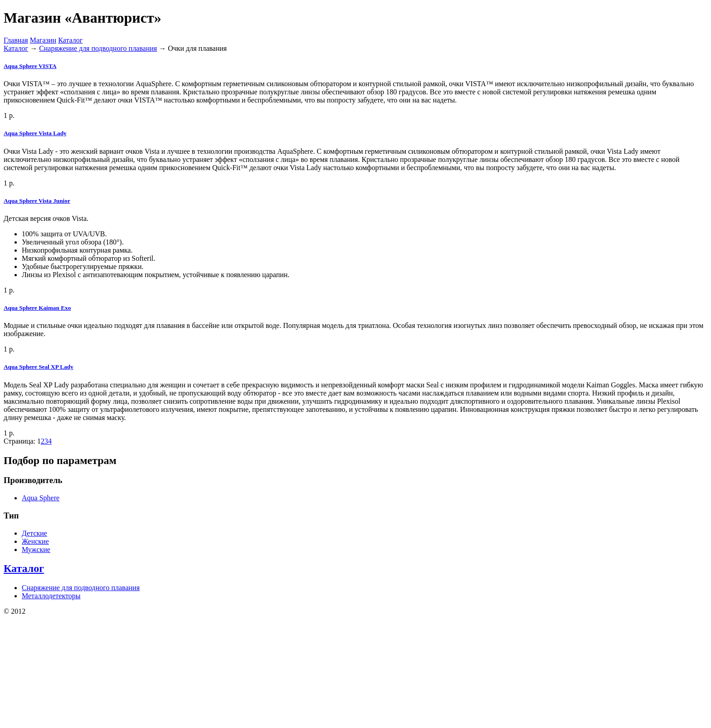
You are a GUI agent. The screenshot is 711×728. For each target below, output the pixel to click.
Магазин (43, 40)
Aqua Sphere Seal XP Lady (39, 367)
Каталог (70, 40)
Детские (34, 533)
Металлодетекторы (51, 596)
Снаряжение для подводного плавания (98, 48)
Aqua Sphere (41, 498)
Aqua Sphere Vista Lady (35, 133)
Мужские (36, 550)
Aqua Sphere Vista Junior (37, 201)
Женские (35, 541)
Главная (16, 40)
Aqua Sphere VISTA (30, 66)
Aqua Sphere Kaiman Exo (37, 308)
